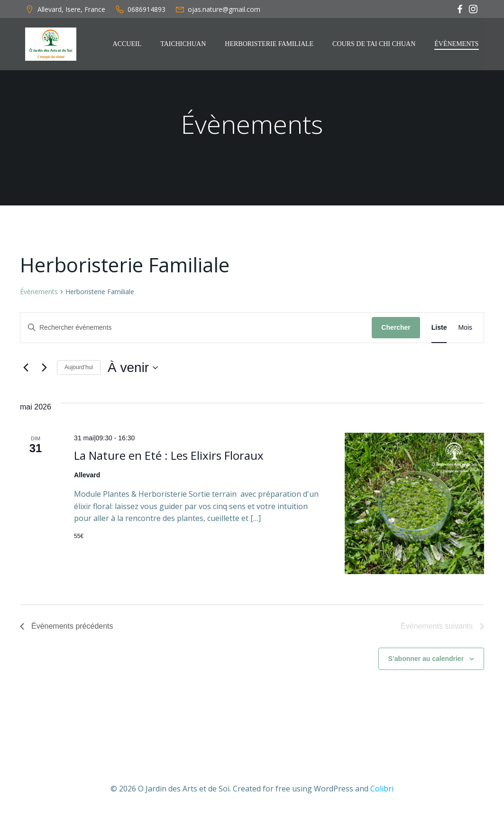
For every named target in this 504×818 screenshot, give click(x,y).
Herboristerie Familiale (270, 44)
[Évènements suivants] (44, 369)
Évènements (457, 44)
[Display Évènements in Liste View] (439, 329)
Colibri (382, 790)
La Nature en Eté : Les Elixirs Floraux (169, 457)
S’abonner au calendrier (426, 660)
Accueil (128, 44)
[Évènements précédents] (26, 369)
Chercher (396, 329)
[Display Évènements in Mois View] (465, 329)
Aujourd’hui (79, 369)
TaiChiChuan (184, 44)
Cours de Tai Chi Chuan (375, 44)
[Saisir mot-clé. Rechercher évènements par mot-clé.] (196, 329)
